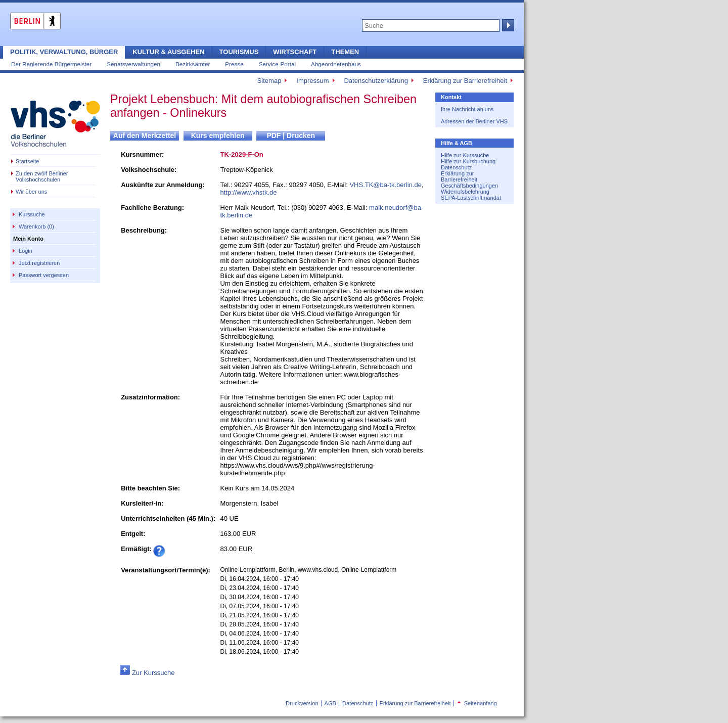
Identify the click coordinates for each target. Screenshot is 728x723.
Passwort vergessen (44, 275)
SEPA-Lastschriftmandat (471, 198)
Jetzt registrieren (39, 263)
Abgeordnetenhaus (336, 64)
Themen (345, 52)
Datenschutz (456, 167)
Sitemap (269, 81)
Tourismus (239, 52)
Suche (507, 25)
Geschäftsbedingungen (469, 186)
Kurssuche (32, 214)
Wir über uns (31, 192)
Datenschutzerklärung (376, 81)
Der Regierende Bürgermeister (51, 64)
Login (26, 251)
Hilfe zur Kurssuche (465, 155)
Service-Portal (277, 64)
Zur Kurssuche (153, 673)
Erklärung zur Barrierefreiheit (465, 81)
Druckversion (302, 703)
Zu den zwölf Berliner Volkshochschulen (42, 176)
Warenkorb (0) (36, 227)
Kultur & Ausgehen (168, 52)
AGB (330, 703)
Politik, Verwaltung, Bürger (64, 52)
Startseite (27, 161)
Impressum (312, 81)
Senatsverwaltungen (133, 64)
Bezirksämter (193, 64)
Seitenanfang (477, 703)
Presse (234, 64)
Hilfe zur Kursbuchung (468, 161)
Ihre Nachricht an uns (467, 109)
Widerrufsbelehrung (465, 192)
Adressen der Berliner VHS (474, 121)
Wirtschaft (295, 52)
